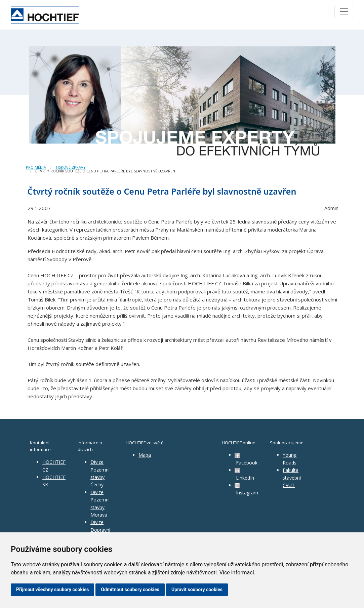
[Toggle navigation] (344, 11)
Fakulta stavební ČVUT (292, 478)
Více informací (237, 573)
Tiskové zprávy (71, 167)
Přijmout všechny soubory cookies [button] (52, 590)
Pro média (36, 167)
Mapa (145, 455)
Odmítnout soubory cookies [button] (130, 590)
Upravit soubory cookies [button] (197, 590)
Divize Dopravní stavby (100, 530)
